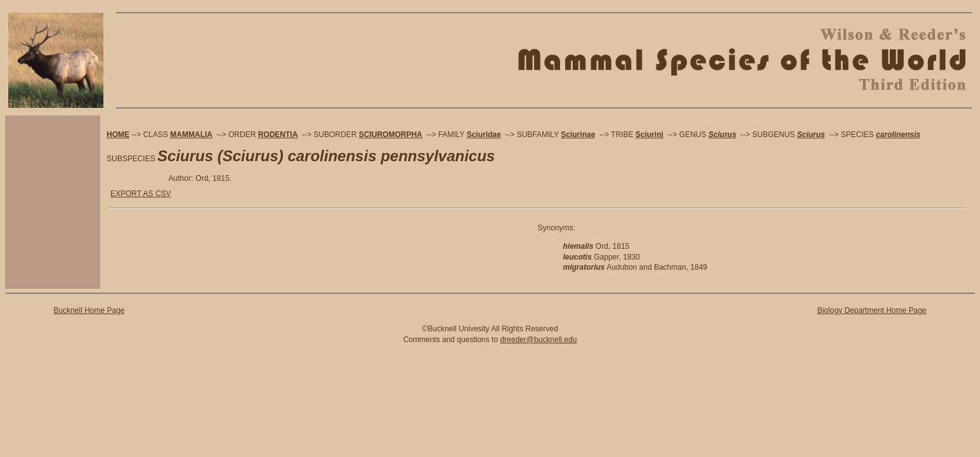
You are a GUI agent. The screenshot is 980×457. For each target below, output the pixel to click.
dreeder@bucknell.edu (538, 340)
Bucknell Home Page (89, 310)
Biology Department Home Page (872, 310)
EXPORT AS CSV (141, 194)
